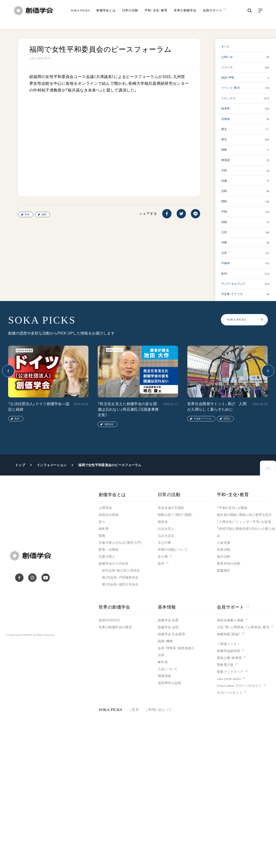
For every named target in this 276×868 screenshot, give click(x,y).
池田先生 (109, 424)
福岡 (44, 215)
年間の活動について (173, 550)
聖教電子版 (225, 665)
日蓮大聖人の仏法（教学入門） (120, 543)
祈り (102, 522)
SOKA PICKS (80, 15)
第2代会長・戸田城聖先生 (120, 578)
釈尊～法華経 (109, 550)
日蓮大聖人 (107, 557)
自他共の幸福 (109, 515)
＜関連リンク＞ (229, 644)
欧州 (17, 419)
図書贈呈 (224, 571)
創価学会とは (106, 15)
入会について (168, 669)
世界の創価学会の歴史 (115, 627)
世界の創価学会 (185, 15)
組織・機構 (165, 641)
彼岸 (161, 564)
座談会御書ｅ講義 (230, 620)
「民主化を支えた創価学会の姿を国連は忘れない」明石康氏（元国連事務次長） (128, 409)
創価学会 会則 (168, 627)
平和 (27, 215)
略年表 (163, 662)
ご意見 (134, 710)
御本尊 (104, 529)
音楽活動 (224, 550)
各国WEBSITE (109, 620)
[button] (8, 371)
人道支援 (224, 543)
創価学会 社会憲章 (172, 634)
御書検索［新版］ (229, 634)
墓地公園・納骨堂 (229, 658)
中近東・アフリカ (203, 419)
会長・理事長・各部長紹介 (176, 648)
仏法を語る (166, 536)
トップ (20, 465)
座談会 (163, 522)
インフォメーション (52, 465)
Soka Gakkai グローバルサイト (239, 686)
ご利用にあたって (158, 710)
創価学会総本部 (229, 651)
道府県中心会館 (169, 683)
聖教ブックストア (230, 672)
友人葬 (163, 557)
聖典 (102, 536)
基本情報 (167, 607)
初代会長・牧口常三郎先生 (121, 571)
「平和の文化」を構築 (232, 508)
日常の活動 (130, 15)
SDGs (227, 419)
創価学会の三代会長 (114, 564)
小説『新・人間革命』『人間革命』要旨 (243, 627)
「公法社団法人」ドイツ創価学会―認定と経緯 (39, 407)
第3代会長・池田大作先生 (120, 585)
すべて (226, 47)
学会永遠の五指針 (171, 508)
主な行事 (164, 543)
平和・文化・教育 (156, 15)
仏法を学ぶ (166, 529)
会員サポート (233, 607)
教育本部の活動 (229, 564)
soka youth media (229, 679)
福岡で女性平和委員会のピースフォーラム (110, 465)
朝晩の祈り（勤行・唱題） (175, 515)
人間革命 (105, 508)
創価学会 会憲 (168, 620)
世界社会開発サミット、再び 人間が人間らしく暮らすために (217, 407)
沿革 (161, 655)
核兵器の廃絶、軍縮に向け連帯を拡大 (244, 515)
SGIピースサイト (230, 693)
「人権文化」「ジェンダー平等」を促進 (244, 522)
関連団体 (164, 676)
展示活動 (224, 557)
